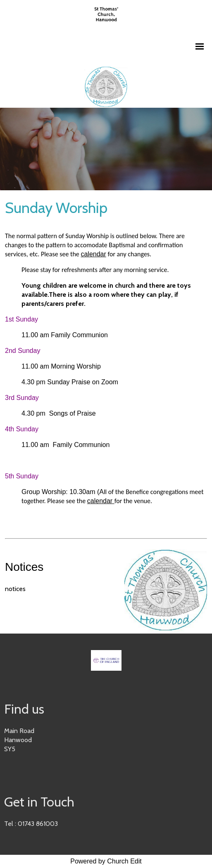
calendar (93, 254)
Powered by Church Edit (106, 861)
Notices (24, 567)
